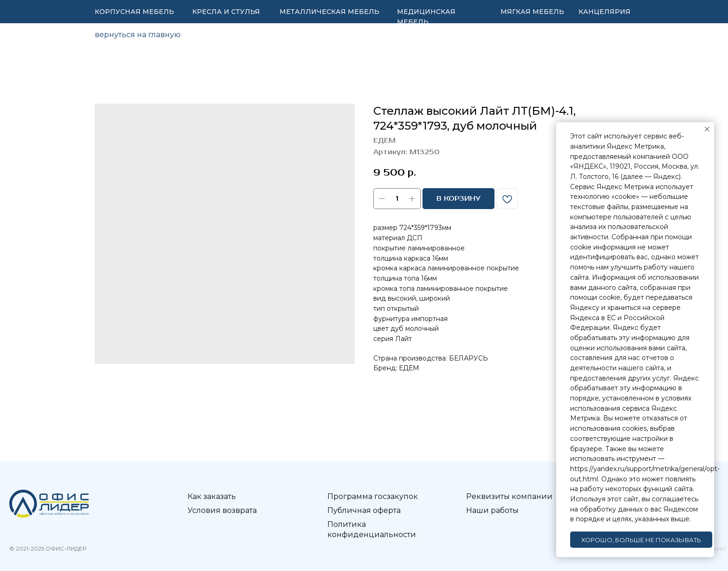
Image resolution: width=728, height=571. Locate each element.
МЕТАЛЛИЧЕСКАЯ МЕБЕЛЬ (329, 12)
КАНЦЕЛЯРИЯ (604, 12)
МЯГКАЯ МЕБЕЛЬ (532, 12)
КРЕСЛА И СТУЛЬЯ (226, 12)
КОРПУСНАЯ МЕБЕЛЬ (134, 12)
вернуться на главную (138, 35)
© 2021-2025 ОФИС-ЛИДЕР (48, 548)
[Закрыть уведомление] (707, 129)
